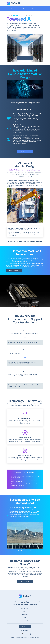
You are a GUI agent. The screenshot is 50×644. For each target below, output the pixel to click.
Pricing (25, 618)
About (25, 611)
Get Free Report (25, 152)
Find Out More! (25, 582)
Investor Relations (25, 621)
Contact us (25, 627)
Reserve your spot (25, 58)
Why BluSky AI (25, 608)
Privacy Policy (25, 630)
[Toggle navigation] (41, 3)
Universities (25, 615)
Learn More (36, 9)
